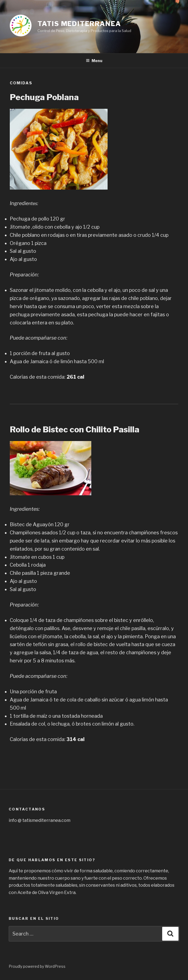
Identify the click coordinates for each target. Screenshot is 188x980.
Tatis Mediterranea (79, 24)
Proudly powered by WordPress (37, 966)
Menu (94, 61)
